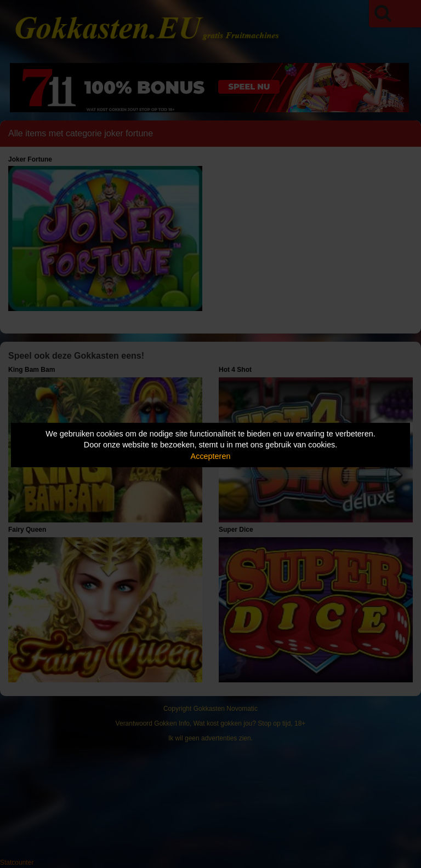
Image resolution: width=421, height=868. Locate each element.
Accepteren (211, 456)
